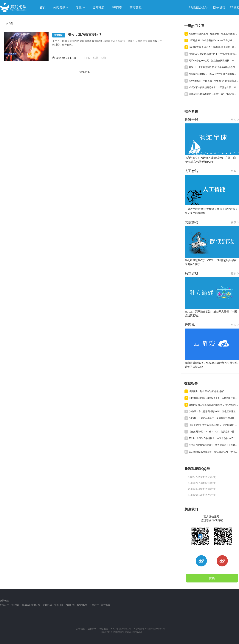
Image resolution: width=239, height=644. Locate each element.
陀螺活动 (47, 605)
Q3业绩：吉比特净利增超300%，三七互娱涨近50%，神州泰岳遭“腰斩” (214, 411)
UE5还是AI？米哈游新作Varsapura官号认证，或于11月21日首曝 (214, 40)
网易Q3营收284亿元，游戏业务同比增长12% (211, 61)
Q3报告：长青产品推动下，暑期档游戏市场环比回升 (214, 418)
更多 (235, 120)
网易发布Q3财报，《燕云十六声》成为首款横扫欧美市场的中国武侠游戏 (214, 74)
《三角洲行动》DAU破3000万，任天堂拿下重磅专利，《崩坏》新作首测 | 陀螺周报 (214, 432)
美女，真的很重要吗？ (77, 35)
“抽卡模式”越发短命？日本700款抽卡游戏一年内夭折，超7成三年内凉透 (214, 47)
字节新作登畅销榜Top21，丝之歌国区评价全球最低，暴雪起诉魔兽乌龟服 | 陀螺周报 (214, 445)
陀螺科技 (4, 605)
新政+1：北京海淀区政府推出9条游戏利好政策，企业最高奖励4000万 (214, 67)
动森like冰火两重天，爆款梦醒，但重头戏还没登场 (214, 34)
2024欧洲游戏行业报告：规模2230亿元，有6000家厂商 (214, 452)
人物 (103, 58)
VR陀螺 (15, 605)
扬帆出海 (59, 605)
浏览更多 (85, 72)
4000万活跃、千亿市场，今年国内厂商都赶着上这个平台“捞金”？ (214, 81)
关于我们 (80, 629)
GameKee (82, 605)
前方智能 (106, 605)
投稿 (212, 578)
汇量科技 (94, 605)
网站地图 (103, 629)
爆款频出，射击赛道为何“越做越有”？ (207, 391)
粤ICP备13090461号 (121, 629)
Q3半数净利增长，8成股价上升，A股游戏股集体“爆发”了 (214, 398)
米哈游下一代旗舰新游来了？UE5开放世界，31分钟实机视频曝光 (214, 87)
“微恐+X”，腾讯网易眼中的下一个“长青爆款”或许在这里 (214, 54)
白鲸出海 (70, 605)
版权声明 (92, 629)
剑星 (95, 58)
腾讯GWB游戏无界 (31, 605)
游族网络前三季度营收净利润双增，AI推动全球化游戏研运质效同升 (214, 405)
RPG (87, 58)
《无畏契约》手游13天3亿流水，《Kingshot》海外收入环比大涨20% (214, 425)
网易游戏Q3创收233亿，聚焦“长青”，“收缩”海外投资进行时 (214, 94)
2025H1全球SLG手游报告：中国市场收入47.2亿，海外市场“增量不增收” (214, 438)
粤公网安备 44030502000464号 (149, 629)
